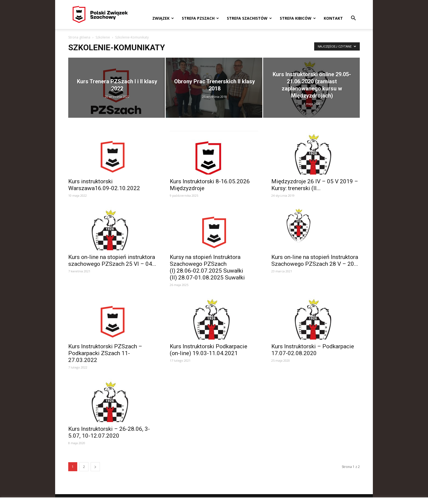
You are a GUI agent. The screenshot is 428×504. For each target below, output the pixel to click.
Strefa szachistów (249, 18)
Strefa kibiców (298, 18)
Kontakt (333, 18)
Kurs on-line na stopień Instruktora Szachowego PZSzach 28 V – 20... (315, 260)
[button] (353, 19)
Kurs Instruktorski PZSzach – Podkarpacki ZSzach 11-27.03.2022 (105, 353)
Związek (163, 18)
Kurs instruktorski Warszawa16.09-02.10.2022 (104, 185)
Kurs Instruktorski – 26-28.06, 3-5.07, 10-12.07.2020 (109, 432)
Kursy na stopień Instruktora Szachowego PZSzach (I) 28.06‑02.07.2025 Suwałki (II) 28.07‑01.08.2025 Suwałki (207, 267)
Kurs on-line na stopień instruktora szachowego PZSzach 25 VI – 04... (112, 260)
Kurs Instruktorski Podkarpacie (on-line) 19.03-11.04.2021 (209, 350)
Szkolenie (103, 37)
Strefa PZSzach (200, 18)
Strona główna (79, 37)
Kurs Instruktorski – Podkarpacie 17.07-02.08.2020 (313, 350)
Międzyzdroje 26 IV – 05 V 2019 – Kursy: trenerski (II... (315, 185)
